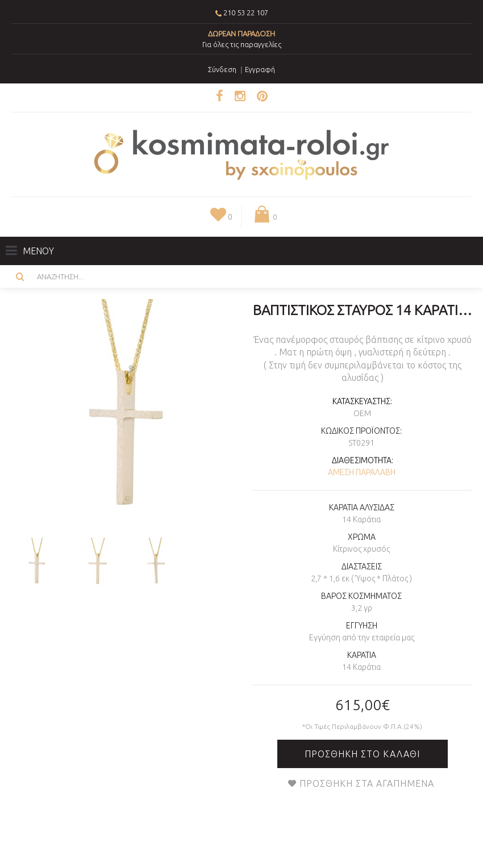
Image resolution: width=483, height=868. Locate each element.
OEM (362, 413)
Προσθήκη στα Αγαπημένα (367, 783)
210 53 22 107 (246, 12)
